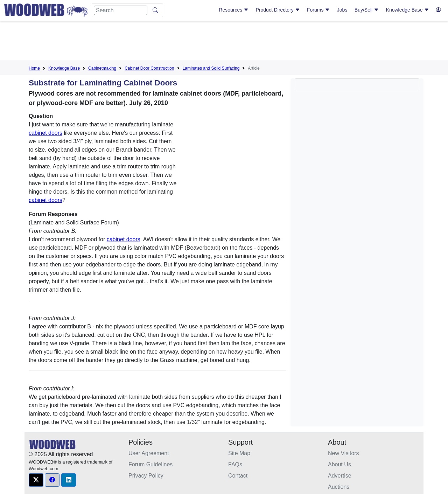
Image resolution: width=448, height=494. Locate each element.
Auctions (339, 487)
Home (34, 68)
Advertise (340, 476)
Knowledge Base (408, 10)
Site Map (239, 453)
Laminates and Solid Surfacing (211, 68)
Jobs (342, 10)
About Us (339, 464)
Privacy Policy (146, 476)
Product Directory (278, 10)
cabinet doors (45, 133)
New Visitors (344, 453)
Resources (234, 10)
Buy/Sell (367, 10)
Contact (238, 476)
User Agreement (149, 453)
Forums (318, 10)
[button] (36, 480)
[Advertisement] (224, 42)
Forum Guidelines (150, 464)
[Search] (121, 10)
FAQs (235, 464)
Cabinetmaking (102, 68)
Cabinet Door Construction (149, 68)
